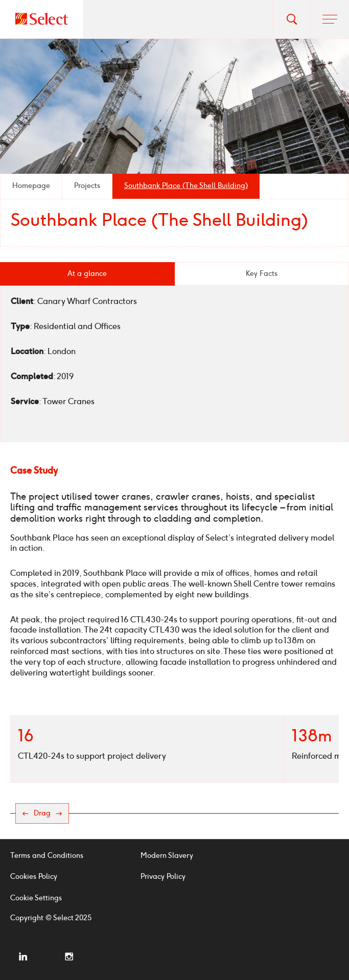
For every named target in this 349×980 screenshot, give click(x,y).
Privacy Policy (163, 877)
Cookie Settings (36, 898)
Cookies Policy (34, 877)
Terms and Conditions (47, 856)
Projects (87, 186)
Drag (42, 813)
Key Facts (262, 274)
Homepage (31, 186)
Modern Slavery (167, 856)
